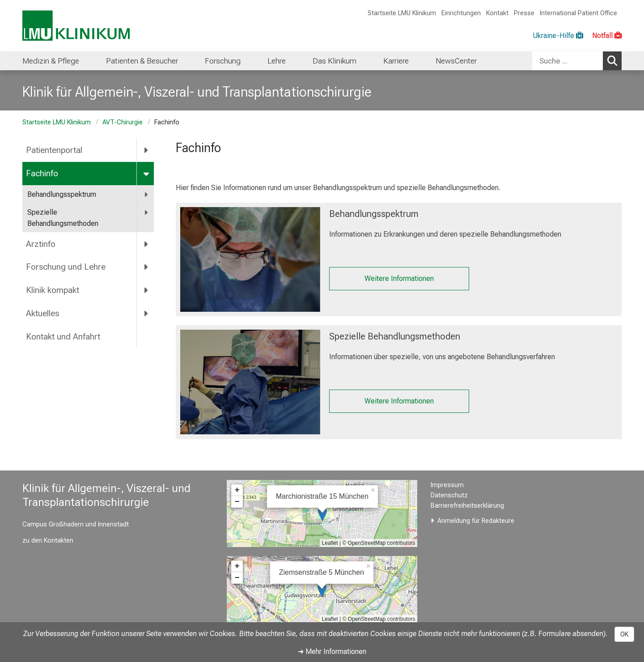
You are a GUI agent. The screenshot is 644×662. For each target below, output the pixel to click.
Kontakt (497, 13)
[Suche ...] (568, 61)
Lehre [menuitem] (277, 61)
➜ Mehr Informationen (332, 651)
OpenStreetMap (367, 543)
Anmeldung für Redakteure (476, 521)
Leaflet (330, 543)
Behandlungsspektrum (62, 194)
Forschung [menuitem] (223, 61)
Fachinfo (42, 173)
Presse (524, 13)
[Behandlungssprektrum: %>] (250, 259)
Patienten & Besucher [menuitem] (142, 61)
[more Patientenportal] (146, 150)
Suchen (614, 60)
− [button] (237, 502)
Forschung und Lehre (66, 267)
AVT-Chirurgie (123, 122)
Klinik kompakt (53, 290)
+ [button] (237, 490)
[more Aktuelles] (146, 314)
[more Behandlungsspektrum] (146, 195)
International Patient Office (578, 13)
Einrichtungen (461, 13)
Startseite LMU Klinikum (402, 13)
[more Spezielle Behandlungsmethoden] (146, 213)
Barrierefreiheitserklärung (467, 506)
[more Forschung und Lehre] (146, 267)
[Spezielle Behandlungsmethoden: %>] (250, 382)
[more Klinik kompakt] (146, 290)
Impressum (447, 485)
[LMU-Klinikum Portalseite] (76, 26)
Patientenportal (54, 150)
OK (624, 634)
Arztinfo (41, 244)
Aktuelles (42, 313)
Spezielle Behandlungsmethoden (63, 218)
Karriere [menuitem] (396, 61)
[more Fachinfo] (147, 174)
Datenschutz (449, 495)
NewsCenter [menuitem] (456, 61)
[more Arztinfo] (146, 244)
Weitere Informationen (399, 278)
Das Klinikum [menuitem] (335, 61)
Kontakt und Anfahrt (63, 337)
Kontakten (59, 541)
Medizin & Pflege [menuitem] (51, 61)
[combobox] (577, 61)
